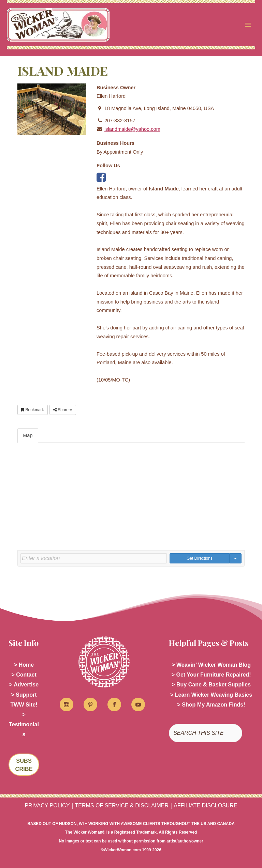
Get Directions (200, 558)
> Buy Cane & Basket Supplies (211, 685)
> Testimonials (24, 724)
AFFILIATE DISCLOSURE (205, 805)
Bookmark (32, 410)
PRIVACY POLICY (47, 805)
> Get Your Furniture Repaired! (211, 675)
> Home (24, 665)
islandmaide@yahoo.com (132, 129)
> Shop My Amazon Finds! (211, 705)
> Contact (24, 675)
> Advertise (24, 685)
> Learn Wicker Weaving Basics (211, 695)
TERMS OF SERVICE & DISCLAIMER (122, 805)
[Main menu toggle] (248, 25)
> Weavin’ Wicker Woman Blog (211, 665)
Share (63, 410)
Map (28, 435)
